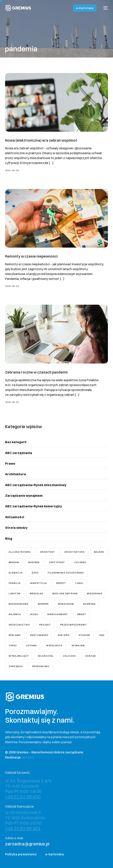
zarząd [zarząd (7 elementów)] (90, 656)
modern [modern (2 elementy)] (43, 604)
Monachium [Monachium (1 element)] (66, 604)
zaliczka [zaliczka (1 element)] (69, 656)
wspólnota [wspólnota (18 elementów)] (54, 646)
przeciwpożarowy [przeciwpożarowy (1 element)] (73, 625)
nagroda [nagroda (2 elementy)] (89, 604)
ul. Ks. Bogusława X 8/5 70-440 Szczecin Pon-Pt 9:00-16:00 (28, 789)
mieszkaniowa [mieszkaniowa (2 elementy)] (19, 604)
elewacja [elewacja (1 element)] (16, 573)
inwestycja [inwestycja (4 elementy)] (38, 583)
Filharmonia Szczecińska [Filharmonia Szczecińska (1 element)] (66, 573)
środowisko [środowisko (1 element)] (41, 666)
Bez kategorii (16, 442)
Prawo (10, 464)
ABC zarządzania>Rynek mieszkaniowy (36, 485)
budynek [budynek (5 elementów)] (34, 562)
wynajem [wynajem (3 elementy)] (78, 646)
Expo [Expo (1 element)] (35, 573)
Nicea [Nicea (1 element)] (34, 614)
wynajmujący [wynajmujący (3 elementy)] (19, 656)
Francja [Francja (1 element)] (15, 583)
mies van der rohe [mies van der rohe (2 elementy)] (65, 594)
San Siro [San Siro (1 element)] (64, 635)
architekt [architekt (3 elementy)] (48, 552)
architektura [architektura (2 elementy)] (75, 552)
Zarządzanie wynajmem (24, 496)
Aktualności (15, 517)
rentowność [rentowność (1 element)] (39, 635)
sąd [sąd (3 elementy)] (102, 635)
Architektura (15, 474)
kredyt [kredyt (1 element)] (61, 583)
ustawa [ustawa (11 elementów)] (32, 646)
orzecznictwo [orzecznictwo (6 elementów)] (19, 625)
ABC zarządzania (19, 453)
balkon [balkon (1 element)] (99, 552)
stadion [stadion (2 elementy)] (84, 635)
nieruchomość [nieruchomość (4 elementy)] (57, 614)
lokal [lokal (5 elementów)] (79, 583)
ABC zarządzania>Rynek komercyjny (34, 506)
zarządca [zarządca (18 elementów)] (16, 666)
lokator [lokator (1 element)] (15, 594)
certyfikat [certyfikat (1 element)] (57, 562)
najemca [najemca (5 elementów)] (15, 614)
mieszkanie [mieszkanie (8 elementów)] (95, 594)
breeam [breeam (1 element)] (14, 562)
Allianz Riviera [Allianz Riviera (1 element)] (20, 552)
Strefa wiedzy (16, 528)
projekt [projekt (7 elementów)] (45, 625)
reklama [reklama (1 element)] (15, 635)
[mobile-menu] (104, 8)
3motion (28, 757)
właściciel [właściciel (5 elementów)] (46, 656)
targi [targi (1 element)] (13, 646)
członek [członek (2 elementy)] (80, 562)
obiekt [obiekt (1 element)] (82, 614)
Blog (9, 539)
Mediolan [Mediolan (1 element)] (36, 594)
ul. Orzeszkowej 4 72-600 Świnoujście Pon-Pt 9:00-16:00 (25, 820)
